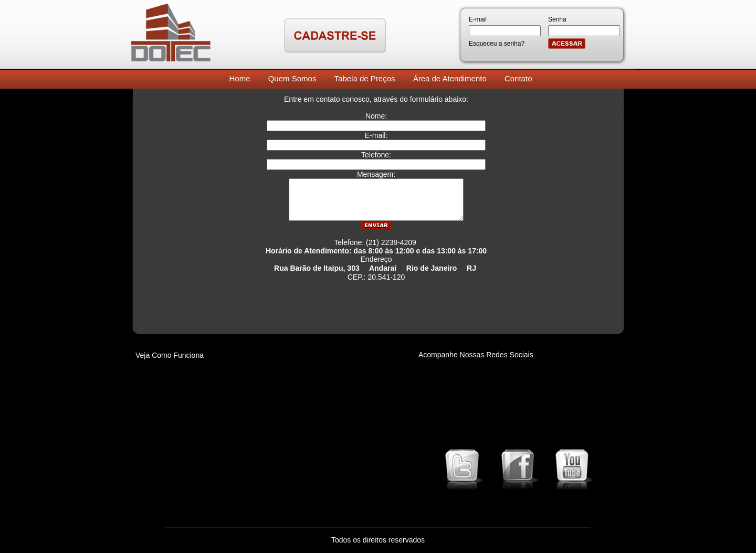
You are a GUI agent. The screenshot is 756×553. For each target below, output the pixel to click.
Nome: (376, 116)
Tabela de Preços (365, 78)
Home (240, 78)
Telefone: (376, 155)
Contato (518, 78)
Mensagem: (376, 174)
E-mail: (376, 135)
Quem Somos (292, 78)
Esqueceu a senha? (497, 44)
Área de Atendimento (450, 78)
